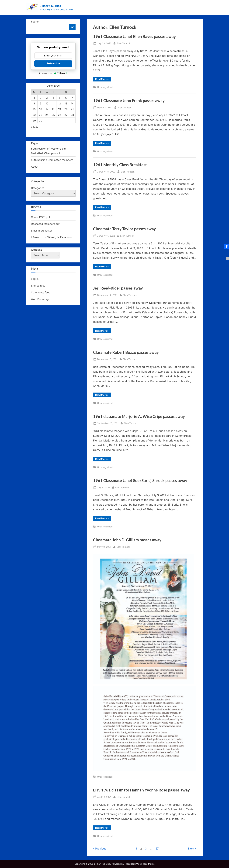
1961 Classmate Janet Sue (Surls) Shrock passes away (140, 480)
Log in (35, 279)
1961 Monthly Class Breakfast (120, 165)
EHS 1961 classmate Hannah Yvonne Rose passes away (141, 790)
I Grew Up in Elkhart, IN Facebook (52, 237)
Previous (101, 849)
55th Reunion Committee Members (52, 160)
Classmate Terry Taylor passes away (124, 229)
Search (35, 22)
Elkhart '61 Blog (50, 6)
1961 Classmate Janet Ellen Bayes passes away (134, 36)
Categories (38, 188)
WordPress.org (40, 299)
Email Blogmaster (42, 231)
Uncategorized (105, 87)
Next (191, 849)
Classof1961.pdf (41, 217)
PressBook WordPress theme (140, 864)
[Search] (72, 27)
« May (35, 127)
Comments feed (41, 292)
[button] (227, 246)
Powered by (53, 73)
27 (157, 849)
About (35, 167)
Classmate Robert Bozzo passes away (126, 352)
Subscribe (53, 64)
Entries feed (38, 286)
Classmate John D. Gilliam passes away (127, 540)
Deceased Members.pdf (45, 224)
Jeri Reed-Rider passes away (118, 288)
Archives (36, 250)
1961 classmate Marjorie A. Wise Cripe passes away (139, 416)
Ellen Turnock (124, 43)
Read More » (103, 80)
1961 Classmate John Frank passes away (129, 101)
